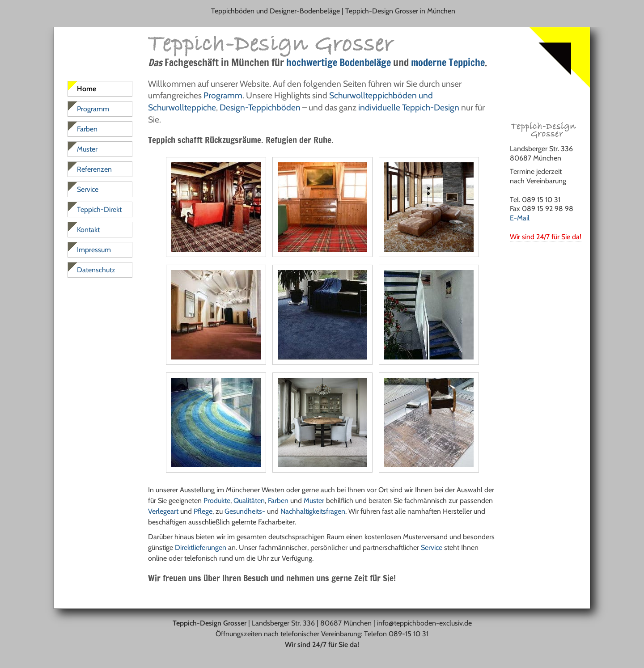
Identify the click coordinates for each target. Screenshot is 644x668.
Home (87, 89)
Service (432, 548)
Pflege (203, 511)
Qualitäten (249, 501)
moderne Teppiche (448, 62)
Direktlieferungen (201, 548)
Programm (223, 95)
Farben (278, 501)
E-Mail (520, 218)
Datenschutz (96, 270)
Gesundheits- (245, 511)
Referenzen (94, 169)
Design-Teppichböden (260, 107)
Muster (314, 501)
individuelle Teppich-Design (409, 107)
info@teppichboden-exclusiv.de (424, 623)
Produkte (217, 501)
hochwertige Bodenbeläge (339, 62)
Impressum (94, 250)
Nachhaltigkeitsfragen (313, 511)
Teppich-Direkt (99, 209)
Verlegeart (163, 511)
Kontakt (88, 230)
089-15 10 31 (409, 634)
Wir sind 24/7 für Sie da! (546, 237)
